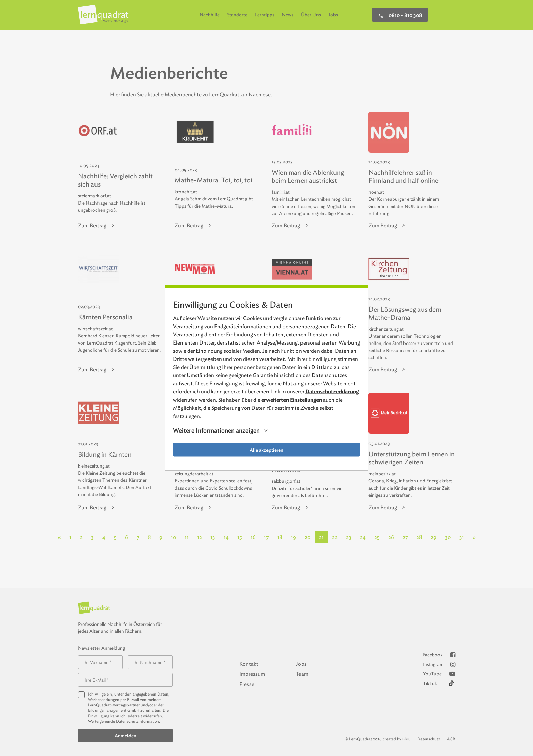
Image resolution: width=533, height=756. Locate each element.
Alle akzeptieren (266, 450)
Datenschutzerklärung (332, 391)
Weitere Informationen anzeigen (216, 430)
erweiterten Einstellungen (292, 399)
